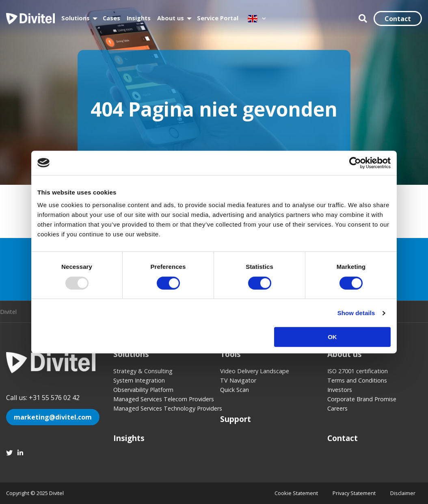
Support (236, 419)
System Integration (139, 380)
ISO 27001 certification (358, 371)
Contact (398, 19)
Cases (111, 18)
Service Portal (218, 18)
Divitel (30, 19)
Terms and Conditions (357, 380)
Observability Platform (143, 390)
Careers (337, 408)
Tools (230, 354)
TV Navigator (238, 380)
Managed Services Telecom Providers (161, 399)
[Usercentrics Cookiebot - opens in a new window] (355, 163)
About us (171, 18)
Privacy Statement (354, 493)
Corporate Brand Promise (362, 399)
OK (332, 337)
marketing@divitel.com (53, 417)
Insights (139, 18)
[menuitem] (79, 18)
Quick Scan (235, 390)
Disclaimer (403, 493)
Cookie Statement (296, 493)
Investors (340, 390)
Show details (356, 313)
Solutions (76, 18)
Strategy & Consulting (143, 371)
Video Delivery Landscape (255, 371)
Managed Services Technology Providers (161, 408)
